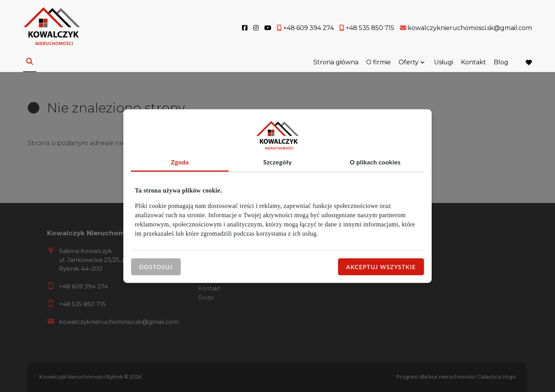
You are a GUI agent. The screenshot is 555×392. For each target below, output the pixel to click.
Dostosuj (156, 266)
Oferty (409, 63)
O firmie (378, 63)
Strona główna (336, 63)
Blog (501, 63)
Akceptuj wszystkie (381, 266)
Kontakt (473, 63)
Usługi (444, 63)
